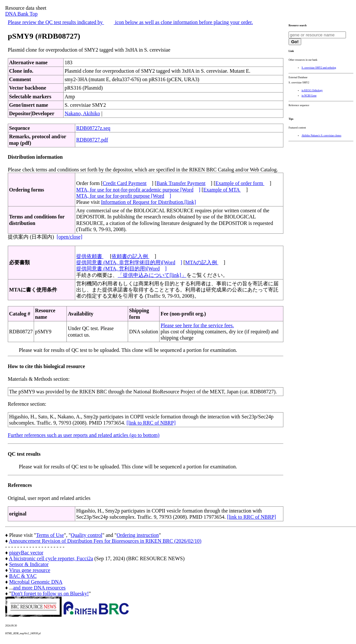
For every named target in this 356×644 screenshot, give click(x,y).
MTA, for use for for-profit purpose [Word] (124, 196)
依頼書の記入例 (130, 256)
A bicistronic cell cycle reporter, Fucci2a (51, 558)
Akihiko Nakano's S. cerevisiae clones (321, 136)
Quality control (86, 535)
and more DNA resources (39, 588)
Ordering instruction (138, 535)
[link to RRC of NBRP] (151, 423)
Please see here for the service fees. (197, 325)
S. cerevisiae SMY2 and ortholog (319, 68)
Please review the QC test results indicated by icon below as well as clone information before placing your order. (130, 22)
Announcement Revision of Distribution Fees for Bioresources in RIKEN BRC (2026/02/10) (105, 541)
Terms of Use (50, 535)
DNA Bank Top (21, 14)
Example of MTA (222, 190)
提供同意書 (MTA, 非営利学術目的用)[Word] (129, 262)
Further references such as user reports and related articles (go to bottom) (84, 435)
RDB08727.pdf (92, 140)
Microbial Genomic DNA (36, 582)
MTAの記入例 (202, 262)
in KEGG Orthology (312, 90)
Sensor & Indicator (29, 564)
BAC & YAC (23, 576)
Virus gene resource (30, 570)
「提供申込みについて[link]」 (152, 275)
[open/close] (70, 237)
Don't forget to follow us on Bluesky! (50, 594)
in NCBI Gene (309, 96)
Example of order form (240, 183)
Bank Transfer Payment (181, 183)
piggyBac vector (26, 553)
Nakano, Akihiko (82, 113)
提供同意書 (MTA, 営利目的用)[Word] (121, 269)
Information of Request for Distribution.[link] (148, 202)
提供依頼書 (90, 256)
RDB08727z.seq (93, 128)
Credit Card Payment (125, 183)
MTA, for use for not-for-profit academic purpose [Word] (138, 190)
